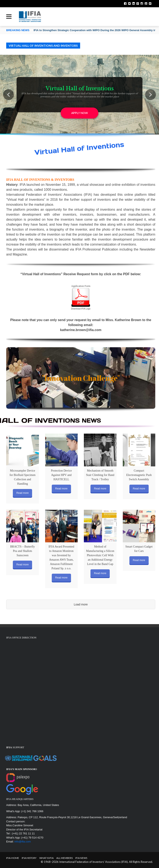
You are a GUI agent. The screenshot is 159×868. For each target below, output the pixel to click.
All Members (64, 858)
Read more (22, 493)
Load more (81, 604)
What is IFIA (46, 858)
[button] (8, 95)
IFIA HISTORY (29, 858)
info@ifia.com (23, 842)
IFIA (22, 185)
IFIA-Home (13, 858)
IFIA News (81, 858)
